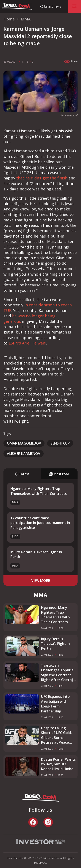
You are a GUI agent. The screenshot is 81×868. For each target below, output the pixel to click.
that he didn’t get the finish (42, 178)
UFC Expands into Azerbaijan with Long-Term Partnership (55, 704)
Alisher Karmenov (24, 454)
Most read (59, 474)
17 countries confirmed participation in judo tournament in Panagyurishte (40, 523)
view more (41, 581)
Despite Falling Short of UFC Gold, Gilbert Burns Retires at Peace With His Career (56, 735)
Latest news (53, 6)
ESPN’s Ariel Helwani (27, 343)
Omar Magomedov (24, 443)
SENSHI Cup (60, 443)
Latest (22, 474)
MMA (15, 502)
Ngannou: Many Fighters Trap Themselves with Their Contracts (39, 491)
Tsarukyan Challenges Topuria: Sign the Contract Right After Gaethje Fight (58, 673)
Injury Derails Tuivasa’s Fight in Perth (55, 644)
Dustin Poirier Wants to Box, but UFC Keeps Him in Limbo (58, 764)
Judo (15, 536)
